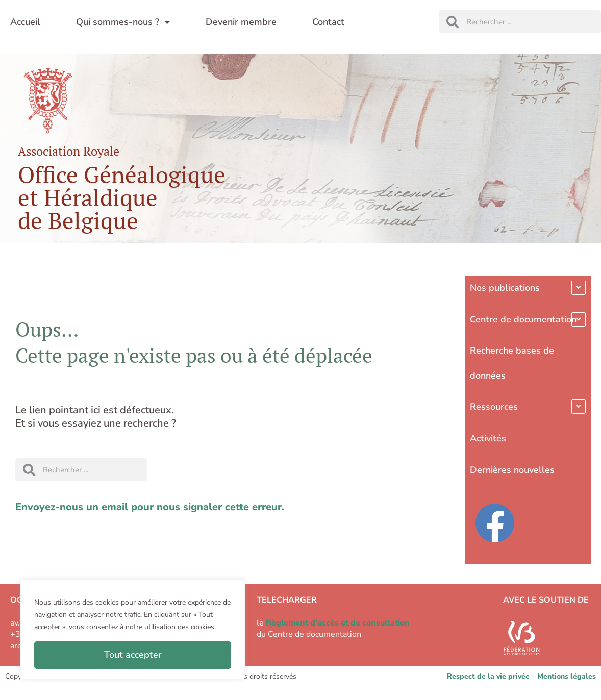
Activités (488, 438)
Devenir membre (241, 22)
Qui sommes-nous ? (123, 22)
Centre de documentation (523, 319)
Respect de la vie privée (488, 676)
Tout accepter (133, 655)
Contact (328, 22)
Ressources (494, 407)
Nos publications (505, 288)
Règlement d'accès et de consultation (338, 623)
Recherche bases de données (512, 363)
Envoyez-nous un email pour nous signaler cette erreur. (150, 507)
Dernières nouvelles (512, 470)
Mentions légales (567, 676)
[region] (133, 630)
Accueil (25, 22)
